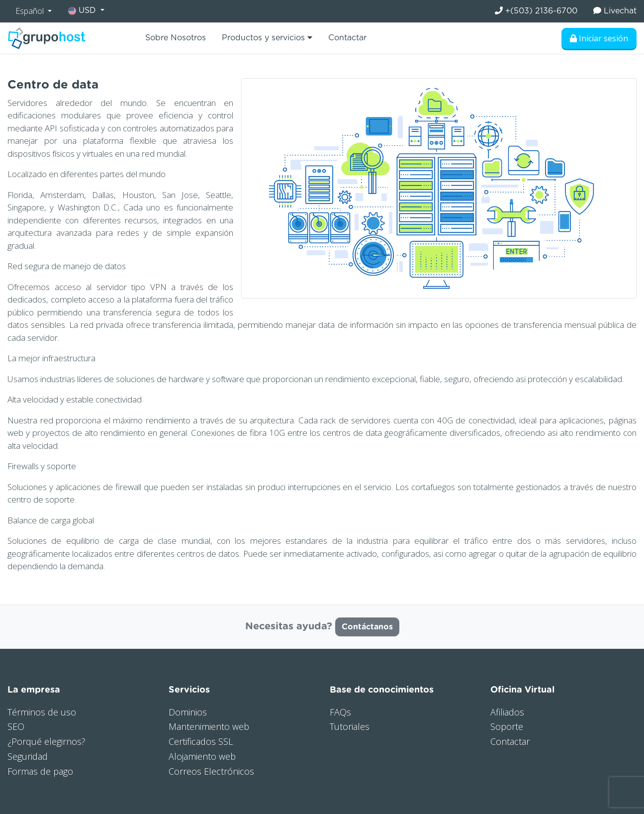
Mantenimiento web (209, 726)
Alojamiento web (202, 756)
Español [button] (31, 11)
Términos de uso (42, 712)
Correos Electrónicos (211, 771)
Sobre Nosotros (176, 38)
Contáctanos (367, 627)
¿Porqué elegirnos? (46, 741)
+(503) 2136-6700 (536, 11)
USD (83, 11)
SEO (16, 726)
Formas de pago (40, 771)
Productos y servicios (267, 38)
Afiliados (507, 712)
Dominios (188, 712)
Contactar (347, 38)
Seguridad (28, 756)
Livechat (615, 11)
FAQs (340, 712)
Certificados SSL (201, 741)
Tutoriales (350, 726)
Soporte (507, 726)
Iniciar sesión (599, 38)
